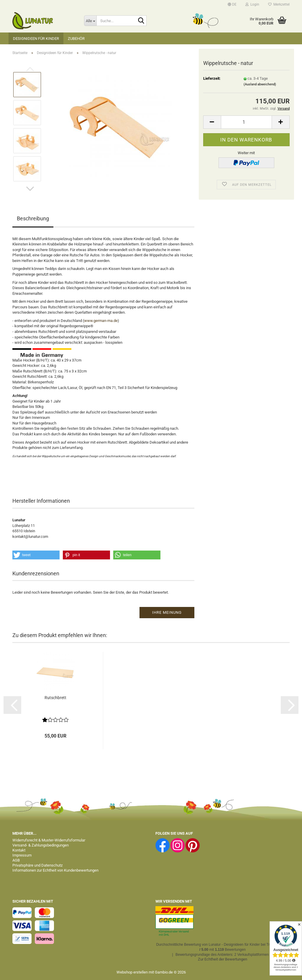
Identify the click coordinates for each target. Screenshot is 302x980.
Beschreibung (33, 218)
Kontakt (19, 850)
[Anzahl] (246, 122)
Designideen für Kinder (36, 39)
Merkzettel (279, 4)
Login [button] (252, 4)
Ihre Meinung (167, 612)
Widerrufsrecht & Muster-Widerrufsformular (49, 840)
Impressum (22, 855)
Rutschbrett (55, 698)
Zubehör (76, 39)
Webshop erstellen (132, 972)
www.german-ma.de (101, 321)
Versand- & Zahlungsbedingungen (41, 845)
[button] (232, 4)
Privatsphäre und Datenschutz (37, 865)
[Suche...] (90, 21)
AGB (16, 860)
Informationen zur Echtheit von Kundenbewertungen (55, 870)
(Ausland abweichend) (260, 84)
